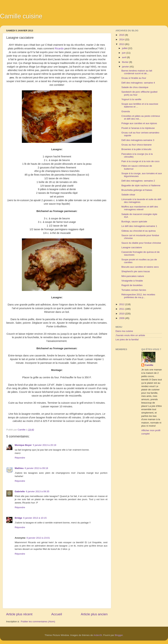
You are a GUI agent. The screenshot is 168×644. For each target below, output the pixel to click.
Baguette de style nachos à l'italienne (141, 185)
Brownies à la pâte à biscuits (136, 149)
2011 (122, 309)
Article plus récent (19, 614)
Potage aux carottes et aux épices (139, 123)
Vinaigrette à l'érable (132, 281)
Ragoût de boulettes (132, 285)
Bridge (18, 518)
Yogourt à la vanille (131, 99)
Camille (149, 365)
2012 (122, 304)
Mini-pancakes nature (133, 276)
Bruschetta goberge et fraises (137, 190)
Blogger (119, 635)
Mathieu (19, 468)
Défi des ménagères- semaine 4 (138, 83)
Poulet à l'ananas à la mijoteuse (138, 128)
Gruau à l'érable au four (134, 78)
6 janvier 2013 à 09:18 (36, 468)
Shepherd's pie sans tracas (136, 271)
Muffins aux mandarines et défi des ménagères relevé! (140, 208)
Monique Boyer (23, 445)
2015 (122, 35)
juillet (125, 48)
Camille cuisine (21, 16)
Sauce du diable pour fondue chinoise (141, 243)
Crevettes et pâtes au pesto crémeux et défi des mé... (141, 117)
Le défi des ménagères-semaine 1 (139, 226)
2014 (122, 39)
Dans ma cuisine (124, 331)
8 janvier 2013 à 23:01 (38, 538)
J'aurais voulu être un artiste (130, 335)
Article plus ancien (94, 614)
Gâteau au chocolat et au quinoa (139, 231)
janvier (126, 67)
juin (124, 53)
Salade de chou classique (135, 87)
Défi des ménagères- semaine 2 (138, 181)
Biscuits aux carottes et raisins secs (140, 267)
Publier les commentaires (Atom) (38, 622)
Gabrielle (20, 491)
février (126, 62)
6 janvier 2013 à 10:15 (35, 518)
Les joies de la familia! (127, 340)
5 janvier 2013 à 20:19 (45, 445)
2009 (122, 318)
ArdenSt (98, 635)
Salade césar (128, 195)
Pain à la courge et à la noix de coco (141, 161)
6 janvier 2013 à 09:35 (38, 491)
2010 (122, 314)
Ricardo (59, 48)
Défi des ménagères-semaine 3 (138, 140)
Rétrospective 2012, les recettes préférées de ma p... (138, 296)
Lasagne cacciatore (132, 247)
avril (125, 57)
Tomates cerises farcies (134, 290)
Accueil (57, 614)
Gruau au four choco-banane (137, 145)
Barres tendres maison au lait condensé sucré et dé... (137, 72)
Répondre (20, 458)
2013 (122, 44)
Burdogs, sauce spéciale (134, 222)
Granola (126, 111)
